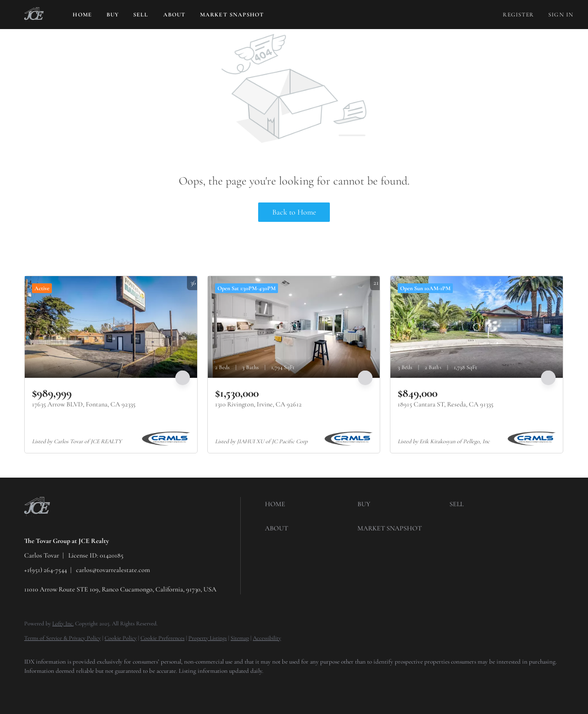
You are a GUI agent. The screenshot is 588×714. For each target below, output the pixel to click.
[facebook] (36, 688)
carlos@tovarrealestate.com (113, 570)
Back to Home (294, 212)
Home (82, 15)
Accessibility (267, 638)
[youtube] (120, 688)
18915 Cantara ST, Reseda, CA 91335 (446, 404)
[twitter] (64, 688)
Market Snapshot (232, 15)
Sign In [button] (561, 15)
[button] (34, 15)
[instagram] (92, 688)
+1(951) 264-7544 (46, 570)
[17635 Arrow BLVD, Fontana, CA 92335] (111, 327)
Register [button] (518, 15)
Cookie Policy (121, 638)
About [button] (175, 15)
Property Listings (208, 638)
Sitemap (240, 638)
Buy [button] (113, 15)
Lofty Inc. (63, 623)
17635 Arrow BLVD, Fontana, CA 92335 (84, 404)
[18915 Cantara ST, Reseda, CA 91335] (477, 327)
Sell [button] (141, 15)
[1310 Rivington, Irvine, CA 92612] (294, 327)
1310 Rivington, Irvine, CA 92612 (258, 404)
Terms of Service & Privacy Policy (62, 638)
